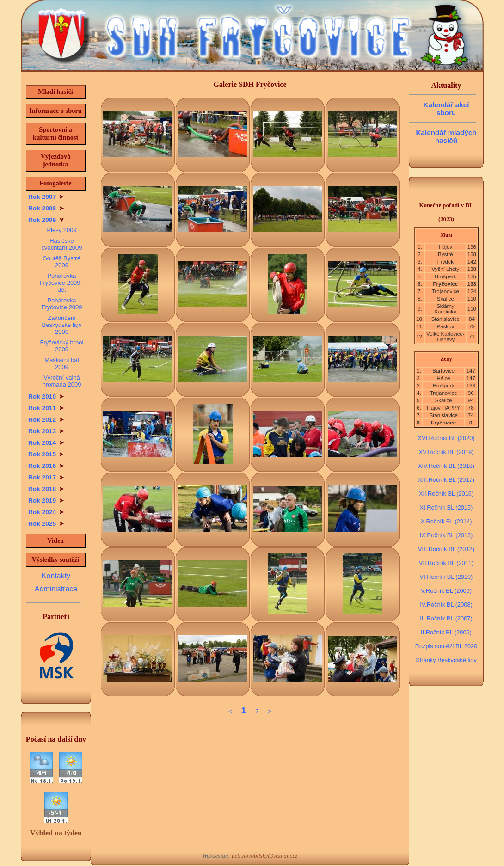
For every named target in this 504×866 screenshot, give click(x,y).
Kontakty (56, 576)
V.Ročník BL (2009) (446, 591)
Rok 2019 (46, 501)
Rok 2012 (46, 420)
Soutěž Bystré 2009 (62, 262)
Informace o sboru (55, 111)
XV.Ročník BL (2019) (446, 452)
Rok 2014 (46, 443)
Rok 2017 (46, 477)
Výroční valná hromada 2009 (62, 381)
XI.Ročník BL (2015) (446, 507)
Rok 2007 (46, 197)
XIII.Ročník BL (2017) (446, 480)
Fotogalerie (55, 183)
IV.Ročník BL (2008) (446, 605)
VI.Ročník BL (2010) (446, 577)
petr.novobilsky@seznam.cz (265, 856)
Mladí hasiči (55, 92)
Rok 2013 (46, 431)
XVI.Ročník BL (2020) (446, 438)
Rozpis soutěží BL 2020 (446, 646)
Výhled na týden (56, 833)
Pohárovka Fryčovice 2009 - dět (62, 283)
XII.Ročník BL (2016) (446, 494)
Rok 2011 (46, 408)
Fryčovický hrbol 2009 (62, 346)
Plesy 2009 (61, 230)
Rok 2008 (46, 208)
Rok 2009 (46, 220)
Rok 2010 (46, 396)
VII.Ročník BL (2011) (446, 563)
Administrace (56, 589)
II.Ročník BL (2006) (446, 632)
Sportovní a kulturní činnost (56, 133)
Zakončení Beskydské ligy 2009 (62, 325)
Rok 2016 (46, 466)
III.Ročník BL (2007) (446, 618)
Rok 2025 (46, 524)
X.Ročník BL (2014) (446, 521)
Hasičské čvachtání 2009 (61, 244)
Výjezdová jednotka (56, 160)
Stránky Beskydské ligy (446, 660)
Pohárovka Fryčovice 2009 (61, 304)
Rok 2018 (46, 489)
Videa (55, 540)
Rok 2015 (46, 454)
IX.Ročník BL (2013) (446, 535)
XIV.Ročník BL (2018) (446, 466)
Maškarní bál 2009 (61, 363)
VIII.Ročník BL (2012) (446, 549)
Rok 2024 (46, 512)
